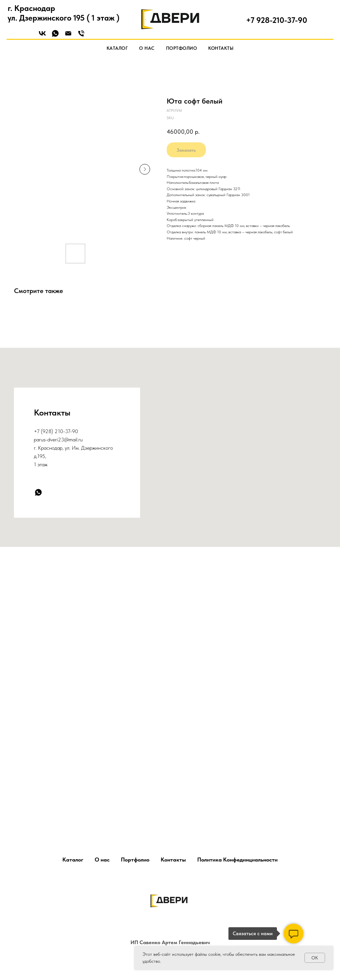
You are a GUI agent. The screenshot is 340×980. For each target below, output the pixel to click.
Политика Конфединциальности (237, 860)
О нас (147, 48)
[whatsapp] (38, 492)
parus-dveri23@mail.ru (58, 440)
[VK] (42, 36)
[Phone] (81, 36)
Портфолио (182, 48)
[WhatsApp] (55, 36)
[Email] (68, 36)
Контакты (221, 48)
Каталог (117, 48)
